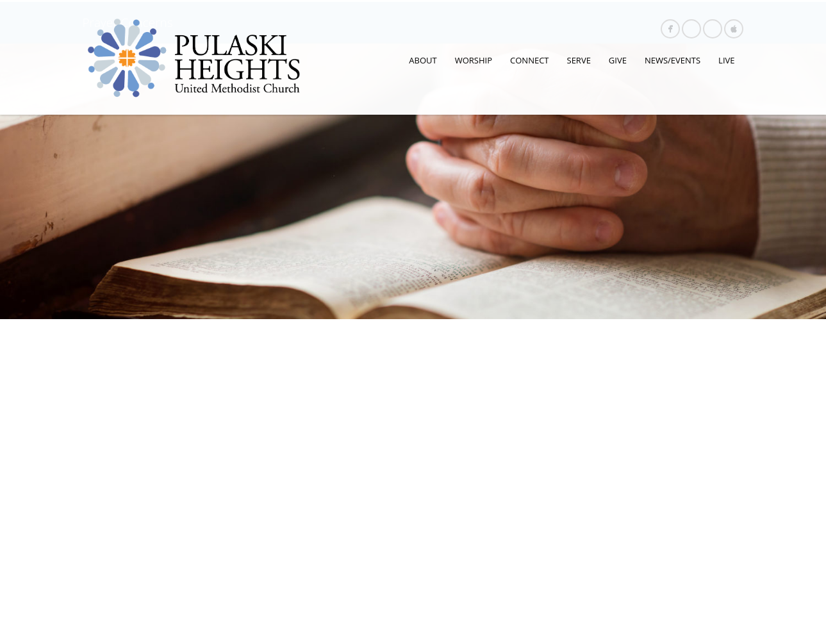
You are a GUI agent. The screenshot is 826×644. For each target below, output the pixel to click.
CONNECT (529, 60)
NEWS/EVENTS (673, 60)
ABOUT (423, 60)
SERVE (579, 60)
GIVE (618, 60)
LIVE (726, 60)
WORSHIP (474, 60)
